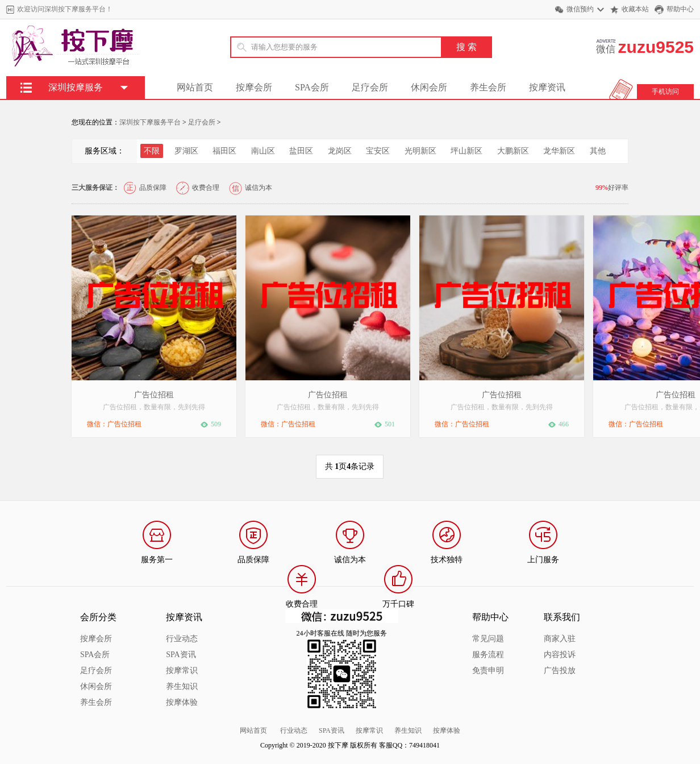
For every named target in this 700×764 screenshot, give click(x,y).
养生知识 (182, 686)
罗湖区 (186, 151)
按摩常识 (182, 670)
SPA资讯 (181, 655)
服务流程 (488, 655)
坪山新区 (466, 151)
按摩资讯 (547, 87)
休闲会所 (429, 87)
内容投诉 (560, 655)
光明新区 (420, 151)
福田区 (224, 151)
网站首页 (195, 87)
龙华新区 (559, 151)
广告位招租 (154, 395)
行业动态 (182, 639)
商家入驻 (560, 639)
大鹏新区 (513, 151)
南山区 (263, 151)
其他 (598, 151)
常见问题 (488, 639)
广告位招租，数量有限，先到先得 (154, 407)
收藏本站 (635, 9)
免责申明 (488, 670)
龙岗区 (340, 151)
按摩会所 (254, 87)
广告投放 (560, 670)
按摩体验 (182, 702)
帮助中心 (680, 9)
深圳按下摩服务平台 (150, 122)
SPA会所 (312, 87)
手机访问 (665, 92)
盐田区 (301, 151)
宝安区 (378, 151)
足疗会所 (370, 87)
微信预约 (580, 9)
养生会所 (488, 87)
